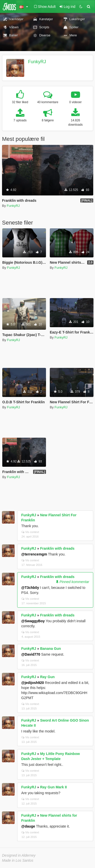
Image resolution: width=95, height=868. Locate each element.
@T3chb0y (30, 588)
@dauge (28, 826)
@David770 (31, 654)
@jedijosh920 (33, 683)
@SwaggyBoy (33, 621)
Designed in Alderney (19, 855)
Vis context (30, 532)
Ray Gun (47, 677)
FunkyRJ (37, 62)
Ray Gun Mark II (54, 787)
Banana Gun (51, 649)
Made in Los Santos (18, 860)
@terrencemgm (34, 554)
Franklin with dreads (57, 548)
